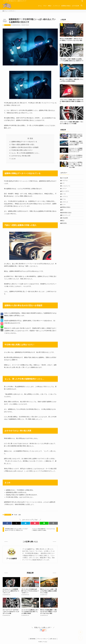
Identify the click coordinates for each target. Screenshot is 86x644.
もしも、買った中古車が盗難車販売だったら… (26, 153)
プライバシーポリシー (42, 639)
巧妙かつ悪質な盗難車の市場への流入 (23, 144)
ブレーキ (64, 199)
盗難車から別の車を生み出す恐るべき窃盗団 (25, 147)
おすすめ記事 (65, 178)
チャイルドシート (67, 189)
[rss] (82, 1)
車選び (64, 234)
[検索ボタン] (81, 6)
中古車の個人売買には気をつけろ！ (22, 150)
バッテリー (65, 192)
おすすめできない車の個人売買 (21, 156)
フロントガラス (66, 196)
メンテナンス (7, 25)
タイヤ (64, 185)
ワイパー (64, 213)
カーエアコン (65, 182)
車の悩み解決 (65, 231)
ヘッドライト (65, 203)
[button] (7, 523)
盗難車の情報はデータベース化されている (24, 142)
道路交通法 (65, 238)
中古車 (16, 515)
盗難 (20, 515)
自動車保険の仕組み (67, 224)
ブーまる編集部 (12, 559)
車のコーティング (67, 227)
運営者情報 (33, 639)
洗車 (63, 220)
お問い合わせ (53, 639)
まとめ (14, 159)
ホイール (64, 206)
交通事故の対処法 (67, 217)
